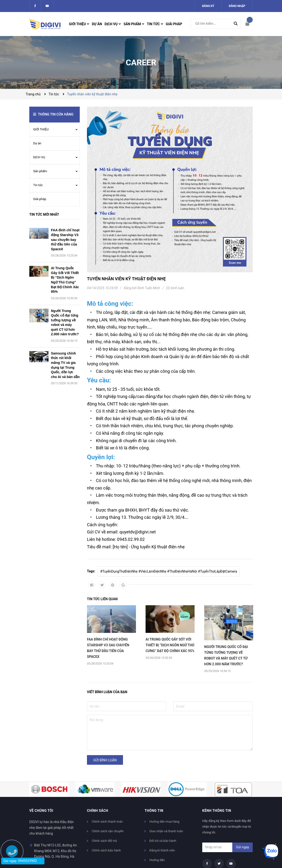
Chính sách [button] (98, 811)
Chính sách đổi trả (104, 841)
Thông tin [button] (154, 811)
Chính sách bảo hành (106, 850)
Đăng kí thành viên (162, 850)
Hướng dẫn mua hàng (164, 822)
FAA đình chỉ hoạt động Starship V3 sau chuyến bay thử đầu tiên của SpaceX (65, 239)
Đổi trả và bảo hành (163, 841)
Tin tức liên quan (102, 599)
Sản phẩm (40, 171)
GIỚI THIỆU (41, 129)
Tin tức (38, 185)
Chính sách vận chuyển (108, 831)
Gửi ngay (242, 847)
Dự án (37, 143)
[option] (111, 635)
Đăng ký (208, 6)
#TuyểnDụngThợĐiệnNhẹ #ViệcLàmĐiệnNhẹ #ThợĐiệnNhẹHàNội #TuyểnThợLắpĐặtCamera (169, 571)
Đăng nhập (237, 6)
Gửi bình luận (105, 760)
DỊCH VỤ (39, 157)
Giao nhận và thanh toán (166, 831)
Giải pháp (40, 199)
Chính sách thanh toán (107, 822)
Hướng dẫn (157, 860)
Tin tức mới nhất (44, 214)
